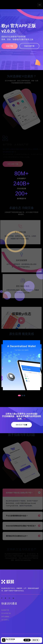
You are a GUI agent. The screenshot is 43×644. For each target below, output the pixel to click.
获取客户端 (35, 640)
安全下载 (10, 46)
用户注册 (27, 640)
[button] (19, 395)
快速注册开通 (29, 46)
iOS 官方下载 (21, 425)
